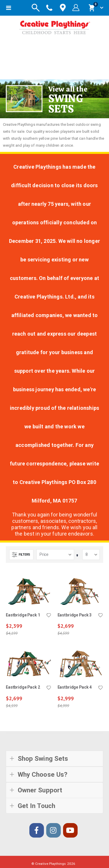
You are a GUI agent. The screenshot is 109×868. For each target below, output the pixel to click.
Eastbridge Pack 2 (23, 687)
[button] (49, 616)
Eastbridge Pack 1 (23, 615)
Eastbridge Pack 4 (75, 687)
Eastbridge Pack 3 (75, 615)
